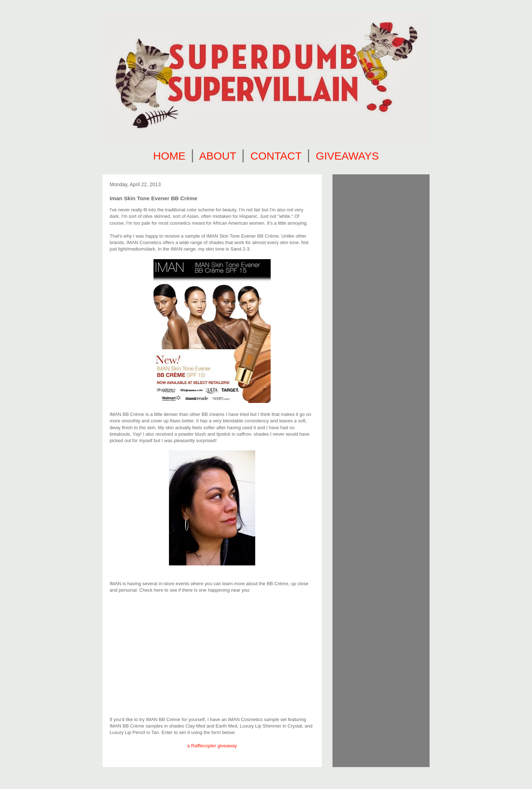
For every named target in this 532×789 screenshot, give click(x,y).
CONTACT (276, 156)
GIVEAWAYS (347, 156)
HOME (169, 156)
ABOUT (218, 156)
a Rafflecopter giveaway (212, 746)
